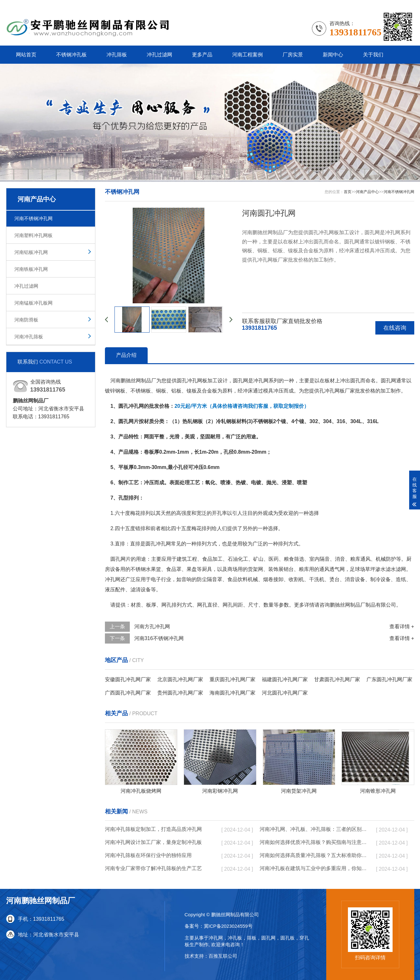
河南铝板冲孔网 (31, 252)
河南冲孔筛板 (29, 337)
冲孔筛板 (117, 55)
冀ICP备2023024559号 (228, 926)
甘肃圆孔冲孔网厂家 (337, 679)
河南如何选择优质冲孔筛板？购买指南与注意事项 (314, 842)
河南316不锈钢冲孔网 (159, 638)
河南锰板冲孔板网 (33, 303)
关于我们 (373, 55)
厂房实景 (293, 55)
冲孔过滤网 (159, 55)
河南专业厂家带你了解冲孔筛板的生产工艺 (153, 868)
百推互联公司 (223, 956)
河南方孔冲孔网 (152, 627)
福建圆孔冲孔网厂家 (285, 679)
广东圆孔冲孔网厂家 (389, 679)
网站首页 (26, 55)
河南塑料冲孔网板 (33, 235)
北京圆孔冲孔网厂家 (180, 679)
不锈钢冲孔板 (71, 55)
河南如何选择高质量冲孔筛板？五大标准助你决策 (314, 855)
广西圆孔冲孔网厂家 (128, 693)
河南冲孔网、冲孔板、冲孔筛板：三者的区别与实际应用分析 (314, 829)
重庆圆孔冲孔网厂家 (232, 679)
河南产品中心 (367, 192)
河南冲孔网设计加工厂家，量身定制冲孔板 (153, 842)
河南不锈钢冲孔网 (33, 218)
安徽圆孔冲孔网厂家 (128, 679)
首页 (348, 192)
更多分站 (404, 5)
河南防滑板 (26, 320)
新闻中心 (333, 55)
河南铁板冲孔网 (31, 269)
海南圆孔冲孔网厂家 (232, 693)
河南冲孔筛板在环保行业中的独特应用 (148, 855)
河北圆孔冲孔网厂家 (285, 693)
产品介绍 (126, 355)
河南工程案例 (247, 55)
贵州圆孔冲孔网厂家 (180, 693)
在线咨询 (395, 328)
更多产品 (202, 55)
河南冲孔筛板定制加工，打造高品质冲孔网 (153, 829)
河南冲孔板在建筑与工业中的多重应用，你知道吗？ (314, 868)
